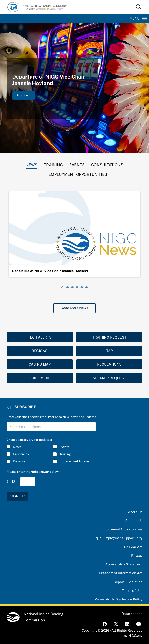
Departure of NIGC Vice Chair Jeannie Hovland (48, 80)
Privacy (137, 556)
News (17, 447)
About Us (135, 512)
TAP (109, 351)
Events (64, 447)
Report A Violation (128, 582)
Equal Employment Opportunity (118, 538)
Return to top (132, 614)
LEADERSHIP (40, 378)
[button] (135, 18)
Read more (26, 96)
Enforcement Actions (74, 461)
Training (65, 454)
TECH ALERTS (40, 337)
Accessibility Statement (124, 564)
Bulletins (19, 461)
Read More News (74, 308)
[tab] (31, 164)
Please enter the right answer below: (34, 472)
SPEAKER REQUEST (109, 378)
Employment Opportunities (122, 529)
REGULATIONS (109, 364)
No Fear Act (133, 547)
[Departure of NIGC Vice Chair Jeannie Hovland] (75, 228)
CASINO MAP (40, 364)
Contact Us (134, 521)
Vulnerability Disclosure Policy (119, 599)
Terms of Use (132, 591)
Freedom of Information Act (121, 573)
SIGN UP (17, 496)
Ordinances (21, 454)
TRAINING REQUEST (109, 337)
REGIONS (40, 351)
